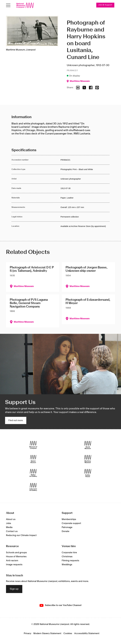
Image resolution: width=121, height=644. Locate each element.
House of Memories (16, 557)
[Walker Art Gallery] (33, 473)
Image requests (14, 565)
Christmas (67, 557)
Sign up (14, 589)
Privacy (28, 634)
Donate (66, 531)
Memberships (69, 519)
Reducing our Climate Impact (21, 535)
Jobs (9, 523)
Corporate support (71, 523)
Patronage (67, 527)
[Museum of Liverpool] (33, 445)
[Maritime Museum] (88, 459)
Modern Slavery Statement (47, 634)
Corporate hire (69, 553)
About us (11, 519)
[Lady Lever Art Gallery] (33, 487)
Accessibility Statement (87, 634)
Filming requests (70, 561)
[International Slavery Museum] (33, 459)
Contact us (12, 531)
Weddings (67, 565)
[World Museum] (88, 445)
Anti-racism (12, 561)
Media (9, 527)
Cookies (68, 634)
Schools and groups (16, 553)
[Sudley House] (88, 473)
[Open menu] (8, 5)
